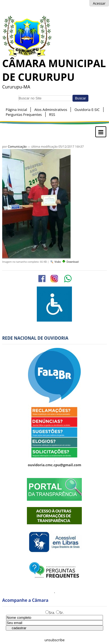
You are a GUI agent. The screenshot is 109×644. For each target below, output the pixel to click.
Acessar (99, 3)
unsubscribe (54, 640)
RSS (52, 115)
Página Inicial (16, 110)
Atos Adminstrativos (51, 110)
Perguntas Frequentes (24, 115)
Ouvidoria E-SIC (87, 110)
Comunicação (17, 146)
